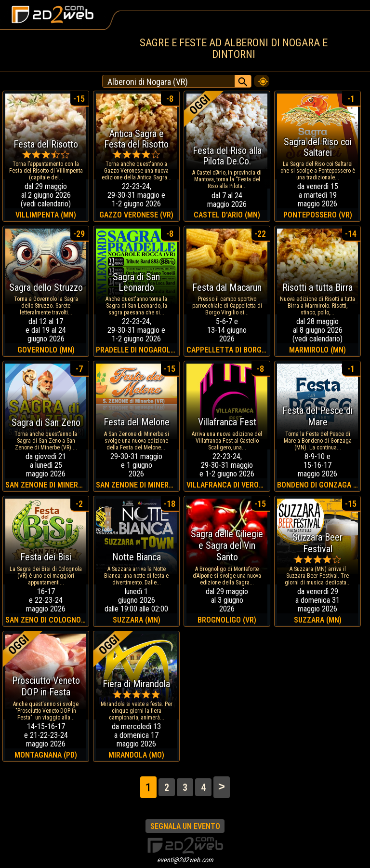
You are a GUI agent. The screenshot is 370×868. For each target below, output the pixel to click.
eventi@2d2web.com (185, 860)
